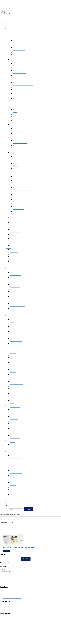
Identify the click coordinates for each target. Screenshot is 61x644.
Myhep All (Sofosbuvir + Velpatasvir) (22, 183)
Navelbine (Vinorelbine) (16, 382)
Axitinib (15, 112)
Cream (8, 269)
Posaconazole (13, 320)
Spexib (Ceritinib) (17, 75)
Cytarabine (16, 126)
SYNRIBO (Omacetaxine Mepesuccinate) (20, 426)
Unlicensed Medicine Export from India (16, 31)
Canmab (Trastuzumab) (19, 50)
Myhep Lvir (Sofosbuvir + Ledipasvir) (22, 195)
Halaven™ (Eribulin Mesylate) (17, 346)
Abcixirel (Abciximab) (15, 324)
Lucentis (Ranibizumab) (16, 341)
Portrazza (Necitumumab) (16, 384)
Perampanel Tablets (15, 327)
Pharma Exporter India (9, 22)
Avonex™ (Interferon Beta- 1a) (18, 223)
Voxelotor (12, 490)
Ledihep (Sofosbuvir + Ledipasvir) (21, 199)
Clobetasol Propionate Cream (17, 306)
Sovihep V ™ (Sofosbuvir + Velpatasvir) (23, 190)
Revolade (12, 322)
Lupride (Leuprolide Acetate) (20, 94)
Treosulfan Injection (15, 428)
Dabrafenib (16, 166)
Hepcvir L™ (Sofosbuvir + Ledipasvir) (22, 188)
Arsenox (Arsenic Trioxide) (20, 131)
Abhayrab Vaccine (14, 257)
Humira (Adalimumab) (15, 225)
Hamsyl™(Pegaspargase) (19, 150)
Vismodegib (13, 374)
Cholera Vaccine (14, 252)
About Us (9, 502)
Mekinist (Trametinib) (15, 379)
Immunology (10, 452)
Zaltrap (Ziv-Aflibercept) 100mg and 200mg (21, 367)
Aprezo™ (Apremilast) (15, 339)
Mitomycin (15, 90)
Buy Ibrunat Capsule (18, 61)
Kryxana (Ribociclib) (18, 48)
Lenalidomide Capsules (19, 164)
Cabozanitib (13, 372)
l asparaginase (13, 433)
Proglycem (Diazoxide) (15, 468)
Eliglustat (12, 218)
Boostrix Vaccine (14, 264)
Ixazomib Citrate (14, 419)
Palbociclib (16, 55)
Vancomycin (16, 117)
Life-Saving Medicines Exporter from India (17, 33)
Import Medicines (8, 350)
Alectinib (12, 403)
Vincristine (16, 171)
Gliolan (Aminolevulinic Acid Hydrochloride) (21, 444)
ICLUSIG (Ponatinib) (15, 407)
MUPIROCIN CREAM (15, 273)
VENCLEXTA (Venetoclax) (16, 424)
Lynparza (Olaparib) (15, 377)
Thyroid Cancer (14, 119)
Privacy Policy (34, 641)
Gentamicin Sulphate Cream (17, 282)
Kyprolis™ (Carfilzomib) (19, 157)
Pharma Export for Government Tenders (17, 28)
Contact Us (9, 500)
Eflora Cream (13, 313)
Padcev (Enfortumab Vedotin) (17, 471)
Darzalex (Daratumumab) (19, 159)
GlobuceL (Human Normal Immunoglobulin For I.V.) (23, 331)
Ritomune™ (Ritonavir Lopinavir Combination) (21, 343)
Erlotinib (15, 71)
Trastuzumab (16, 40)
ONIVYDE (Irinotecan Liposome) (18, 391)
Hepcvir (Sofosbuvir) (18, 204)
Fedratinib (12, 483)
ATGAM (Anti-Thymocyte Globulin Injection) (21, 230)
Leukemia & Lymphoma (16, 125)
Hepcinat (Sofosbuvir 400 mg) (21, 202)
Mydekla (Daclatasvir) (18, 211)
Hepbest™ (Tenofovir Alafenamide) (22, 176)
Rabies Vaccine (13, 259)
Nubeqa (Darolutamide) (16, 473)
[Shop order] (7, 523)
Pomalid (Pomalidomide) (19, 168)
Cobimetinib (13, 401)
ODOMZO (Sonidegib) (15, 393)
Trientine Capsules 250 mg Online (18, 317)
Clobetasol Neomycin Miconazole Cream (20, 301)
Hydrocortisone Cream (15, 299)
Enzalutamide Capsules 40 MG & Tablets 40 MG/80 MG (27, 101)
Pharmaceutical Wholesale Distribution (16, 24)
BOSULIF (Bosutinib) (15, 414)
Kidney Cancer (13, 103)
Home (5, 20)
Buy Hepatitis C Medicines (16, 179)
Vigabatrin (12, 442)
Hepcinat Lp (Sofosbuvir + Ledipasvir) (22, 192)
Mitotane (12, 478)
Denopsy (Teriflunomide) (16, 336)
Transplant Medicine (12, 237)
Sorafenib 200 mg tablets (19, 107)
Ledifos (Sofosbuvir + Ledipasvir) (21, 197)
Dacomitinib (13, 353)
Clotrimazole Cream (15, 285)
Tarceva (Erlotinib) (14, 358)
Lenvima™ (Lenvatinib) (18, 121)
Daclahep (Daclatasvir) (19, 209)
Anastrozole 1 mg (17, 57)
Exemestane (16, 43)
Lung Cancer (13, 59)
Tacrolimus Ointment (15, 241)
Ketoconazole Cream (15, 289)
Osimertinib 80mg (17, 83)
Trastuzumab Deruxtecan (16, 494)
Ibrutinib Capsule (17, 68)
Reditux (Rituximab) (18, 133)
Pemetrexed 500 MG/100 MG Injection (23, 85)
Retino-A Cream (14, 296)
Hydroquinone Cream (15, 292)
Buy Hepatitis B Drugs (15, 175)
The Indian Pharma (5, 3)
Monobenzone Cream (15, 275)
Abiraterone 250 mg (18, 96)
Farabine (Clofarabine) (19, 129)
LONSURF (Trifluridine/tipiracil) (18, 396)
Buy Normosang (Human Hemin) (18, 462)
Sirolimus (12, 243)
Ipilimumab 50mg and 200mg (17, 362)
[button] (30, 17)
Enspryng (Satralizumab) (16, 466)
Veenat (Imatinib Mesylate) (20, 143)
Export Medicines (8, 36)
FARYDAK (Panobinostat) (16, 417)
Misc (8, 316)
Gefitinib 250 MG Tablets (19, 73)
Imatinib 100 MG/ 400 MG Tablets (22, 145)
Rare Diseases (10, 460)
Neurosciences (10, 440)
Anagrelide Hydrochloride (16, 436)
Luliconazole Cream (15, 287)
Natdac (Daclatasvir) (18, 214)
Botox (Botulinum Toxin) (16, 334)
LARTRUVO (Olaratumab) (16, 389)
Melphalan (12, 409)
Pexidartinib (13, 475)
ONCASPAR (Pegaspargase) (17, 431)
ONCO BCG (13, 250)
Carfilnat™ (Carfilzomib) (19, 154)
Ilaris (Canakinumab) (15, 453)
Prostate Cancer (14, 92)
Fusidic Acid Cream (14, 308)
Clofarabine (16, 136)
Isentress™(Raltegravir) (19, 148)
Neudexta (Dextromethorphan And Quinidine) (21, 449)
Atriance (12, 365)
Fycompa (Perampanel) (15, 447)
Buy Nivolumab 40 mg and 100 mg (22, 78)
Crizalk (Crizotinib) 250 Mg (20, 66)
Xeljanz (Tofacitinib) (15, 220)
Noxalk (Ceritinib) (17, 63)
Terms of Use (42, 641)
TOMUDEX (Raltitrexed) (16, 398)
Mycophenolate (17, 114)
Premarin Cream (14, 294)
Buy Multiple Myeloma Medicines (18, 153)
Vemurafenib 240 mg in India (17, 370)
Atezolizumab (13, 386)
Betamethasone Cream (15, 277)
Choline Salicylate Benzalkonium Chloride (20, 304)
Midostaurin (16, 138)
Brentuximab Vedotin (15, 438)
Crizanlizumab (13, 487)
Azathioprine (13, 246)
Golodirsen (12, 492)
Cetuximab (12, 329)
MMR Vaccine (13, 266)
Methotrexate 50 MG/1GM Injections (19, 234)
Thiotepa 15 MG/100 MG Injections (22, 45)
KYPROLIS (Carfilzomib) (16, 421)
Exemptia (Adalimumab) (16, 227)
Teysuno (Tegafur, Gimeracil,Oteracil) (19, 360)
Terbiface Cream (14, 311)
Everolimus (16, 52)
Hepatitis (9, 173)
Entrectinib (12, 480)
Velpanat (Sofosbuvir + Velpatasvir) (22, 180)
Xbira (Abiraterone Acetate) (20, 98)
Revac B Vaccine (14, 261)
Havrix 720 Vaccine (15, 254)
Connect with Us (8, 498)
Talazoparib (13, 355)
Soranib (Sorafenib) (18, 105)
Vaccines (9, 248)
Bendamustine (16, 141)
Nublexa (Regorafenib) (19, 110)
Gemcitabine (16, 87)
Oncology (9, 37)
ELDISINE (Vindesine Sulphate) (18, 412)
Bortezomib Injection (18, 161)
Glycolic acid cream (15, 280)
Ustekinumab (13, 456)
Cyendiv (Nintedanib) (18, 80)
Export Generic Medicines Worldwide (16, 26)
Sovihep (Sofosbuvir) (18, 207)
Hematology (10, 123)
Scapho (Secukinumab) (15, 232)
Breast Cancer (13, 39)
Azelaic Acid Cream (15, 270)
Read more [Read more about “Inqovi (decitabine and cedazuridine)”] (7, 551)
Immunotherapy (10, 216)
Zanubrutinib (13, 485)
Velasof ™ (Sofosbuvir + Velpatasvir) (22, 185)
